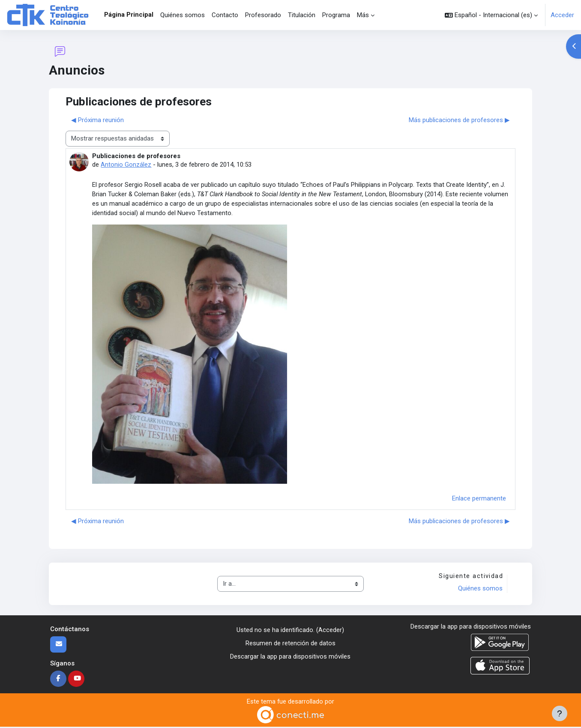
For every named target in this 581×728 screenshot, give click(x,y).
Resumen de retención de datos (290, 644)
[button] (491, 15)
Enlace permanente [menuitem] (479, 499)
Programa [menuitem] (336, 15)
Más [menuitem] (363, 15)
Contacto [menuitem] (225, 15)
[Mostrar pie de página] (560, 713)
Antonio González (126, 165)
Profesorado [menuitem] (263, 15)
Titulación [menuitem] (302, 15)
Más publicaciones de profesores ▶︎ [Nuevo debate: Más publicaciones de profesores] (459, 120)
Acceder (562, 15)
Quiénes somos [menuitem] (183, 15)
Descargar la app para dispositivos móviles (290, 657)
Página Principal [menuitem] (129, 15)
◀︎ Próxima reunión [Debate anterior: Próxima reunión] (97, 120)
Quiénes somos (480, 590)
